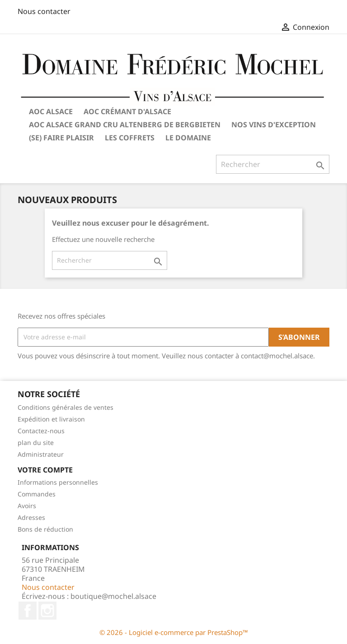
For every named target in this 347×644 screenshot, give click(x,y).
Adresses (31, 517)
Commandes (37, 494)
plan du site (36, 442)
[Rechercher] (110, 260)
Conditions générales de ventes (66, 407)
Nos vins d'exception (274, 125)
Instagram (47, 611)
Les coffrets (130, 138)
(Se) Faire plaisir (61, 138)
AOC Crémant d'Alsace (127, 111)
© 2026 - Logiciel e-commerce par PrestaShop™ (174, 632)
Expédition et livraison (51, 419)
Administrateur (41, 454)
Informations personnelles (58, 482)
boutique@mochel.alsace (113, 596)
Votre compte (45, 470)
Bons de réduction (45, 529)
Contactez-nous (41, 431)
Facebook (28, 611)
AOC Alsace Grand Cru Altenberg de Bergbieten (125, 125)
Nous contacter (44, 11)
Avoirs (27, 506)
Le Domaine (188, 138)
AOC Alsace (51, 111)
